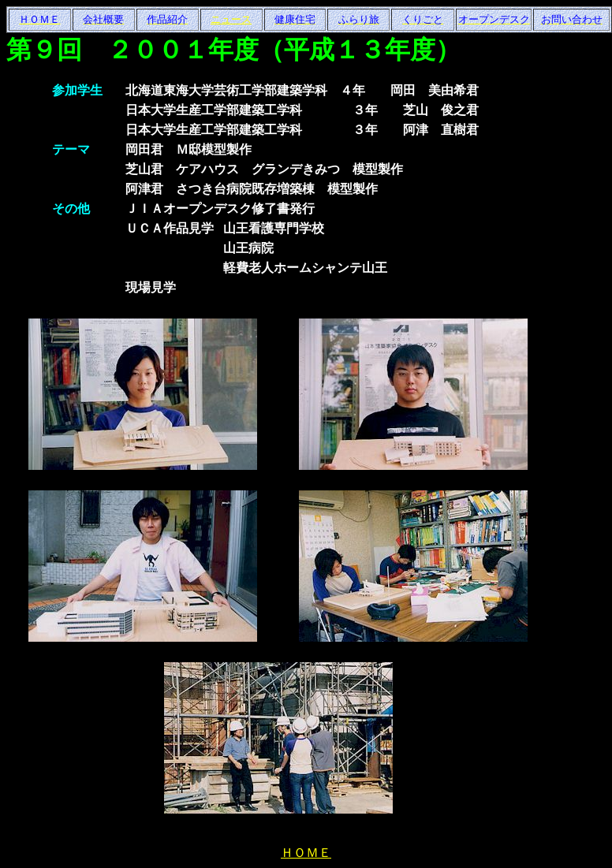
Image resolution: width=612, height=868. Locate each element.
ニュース (231, 19)
